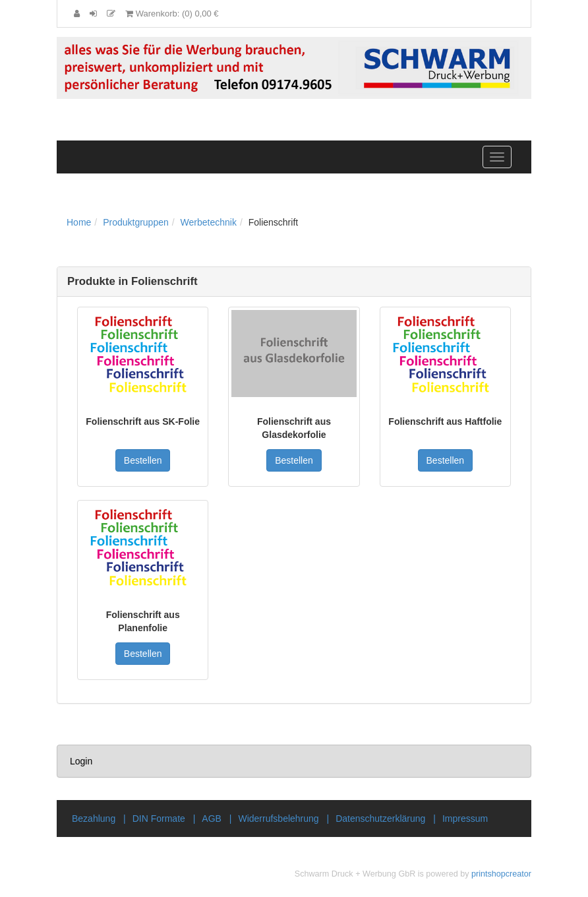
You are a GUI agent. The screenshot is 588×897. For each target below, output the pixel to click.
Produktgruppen (136, 222)
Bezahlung (94, 819)
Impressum (465, 819)
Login (81, 761)
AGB (212, 819)
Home (79, 222)
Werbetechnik (209, 222)
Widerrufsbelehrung (278, 819)
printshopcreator (501, 874)
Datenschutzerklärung (380, 819)
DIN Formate (159, 819)
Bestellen (143, 460)
